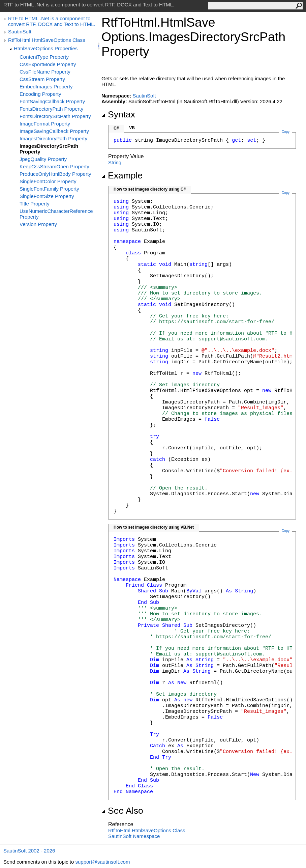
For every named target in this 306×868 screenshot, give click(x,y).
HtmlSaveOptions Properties (46, 48)
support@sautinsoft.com (102, 862)
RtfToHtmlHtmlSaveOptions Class (147, 830)
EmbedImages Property (46, 87)
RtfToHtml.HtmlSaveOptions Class (47, 40)
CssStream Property (42, 79)
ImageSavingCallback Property (54, 131)
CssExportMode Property (48, 64)
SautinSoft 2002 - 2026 (29, 851)
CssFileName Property (45, 72)
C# (116, 128)
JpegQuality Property (43, 159)
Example (122, 175)
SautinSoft (20, 32)
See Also (122, 811)
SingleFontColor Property (48, 181)
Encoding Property (40, 94)
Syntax (118, 114)
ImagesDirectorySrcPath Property (49, 149)
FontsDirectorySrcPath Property (55, 116)
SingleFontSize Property (47, 196)
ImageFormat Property (45, 124)
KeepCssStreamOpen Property (54, 166)
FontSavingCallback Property (52, 101)
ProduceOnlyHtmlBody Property (55, 174)
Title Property (35, 204)
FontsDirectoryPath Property (51, 109)
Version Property (38, 224)
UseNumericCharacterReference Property (56, 214)
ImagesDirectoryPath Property (53, 138)
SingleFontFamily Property (49, 189)
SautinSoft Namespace (134, 836)
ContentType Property (44, 57)
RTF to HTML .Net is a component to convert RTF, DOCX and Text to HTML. (52, 21)
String (115, 162)
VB (132, 128)
